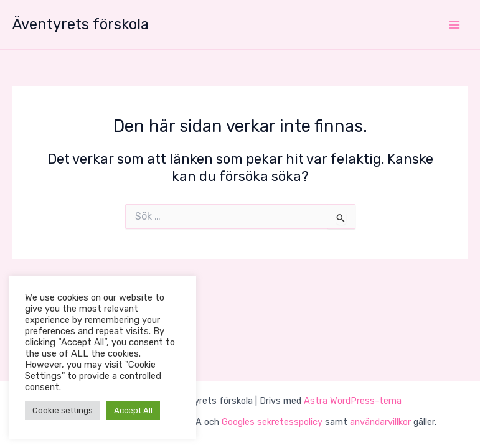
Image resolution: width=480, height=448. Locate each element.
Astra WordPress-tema (353, 401)
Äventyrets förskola (81, 24)
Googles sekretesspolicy (272, 422)
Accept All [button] (133, 410)
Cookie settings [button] (63, 410)
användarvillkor (380, 422)
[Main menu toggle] (454, 25)
